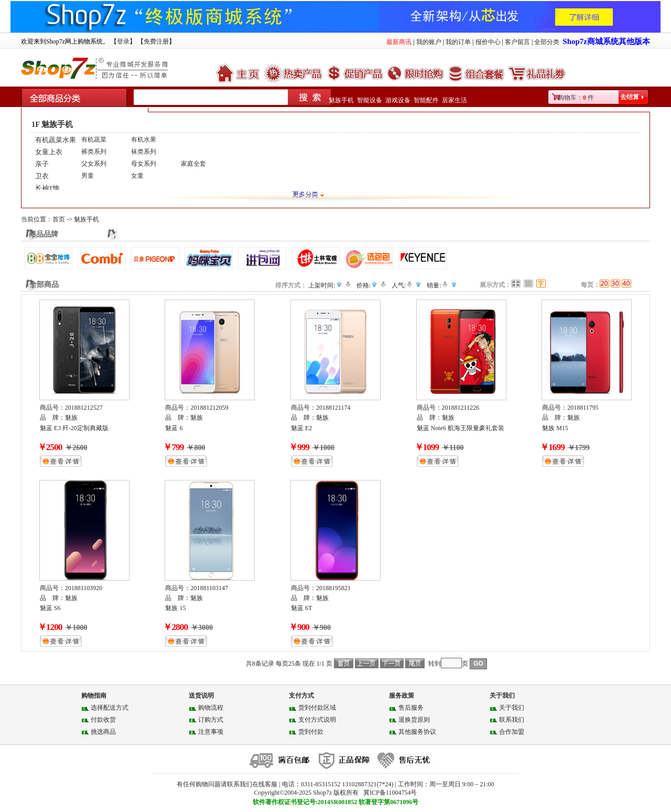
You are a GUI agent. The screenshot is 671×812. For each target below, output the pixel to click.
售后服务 (411, 708)
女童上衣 (49, 152)
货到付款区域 (317, 708)
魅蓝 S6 (50, 608)
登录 (123, 41)
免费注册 (156, 41)
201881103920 (84, 588)
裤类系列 (94, 152)
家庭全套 (193, 164)
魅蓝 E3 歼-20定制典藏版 (74, 428)
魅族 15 (175, 608)
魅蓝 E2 (301, 428)
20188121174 (333, 408)
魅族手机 (341, 100)
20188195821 (333, 588)
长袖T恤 (47, 188)
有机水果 (144, 140)
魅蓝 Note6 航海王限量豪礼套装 (461, 428)
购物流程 (211, 708)
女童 (137, 176)
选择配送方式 (110, 708)
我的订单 (458, 42)
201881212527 (84, 408)
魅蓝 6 (174, 428)
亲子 (42, 164)
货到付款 (311, 732)
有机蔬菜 (94, 140)
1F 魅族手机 (52, 124)
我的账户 (429, 42)
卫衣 (42, 176)
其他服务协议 (417, 732)
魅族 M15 (555, 428)
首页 (59, 219)
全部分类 (547, 42)
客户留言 (517, 42)
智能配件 (426, 100)
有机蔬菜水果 (56, 140)
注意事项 (211, 732)
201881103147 (209, 588)
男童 (88, 176)
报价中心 (488, 42)
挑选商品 (103, 732)
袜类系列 (144, 152)
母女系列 (144, 164)
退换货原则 (414, 720)
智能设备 (370, 100)
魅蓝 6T (301, 608)
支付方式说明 (317, 720)
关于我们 (512, 708)
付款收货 (103, 720)
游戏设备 (398, 100)
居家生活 (454, 100)
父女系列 (94, 164)
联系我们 (512, 720)
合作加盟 (512, 732)
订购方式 (211, 720)
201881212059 (209, 408)
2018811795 (583, 408)
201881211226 (461, 408)
